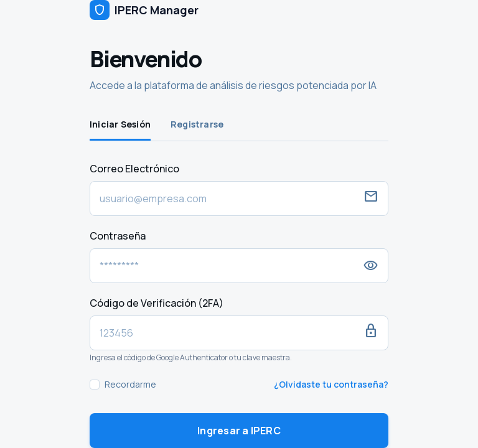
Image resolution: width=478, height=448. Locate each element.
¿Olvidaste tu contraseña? (331, 384)
